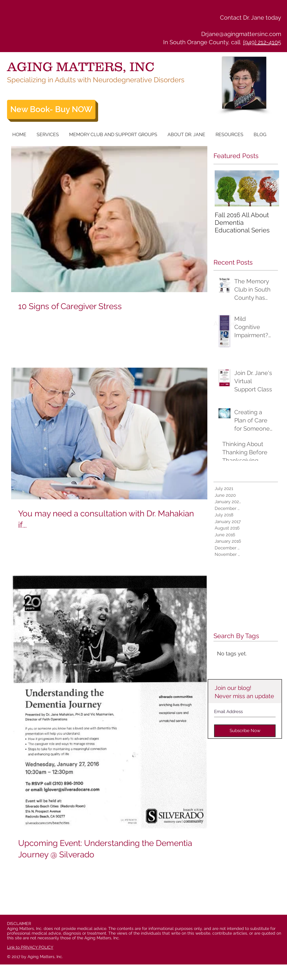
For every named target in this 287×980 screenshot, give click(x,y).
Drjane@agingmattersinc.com (241, 34)
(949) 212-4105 (262, 42)
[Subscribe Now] (245, 731)
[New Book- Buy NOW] (51, 109)
